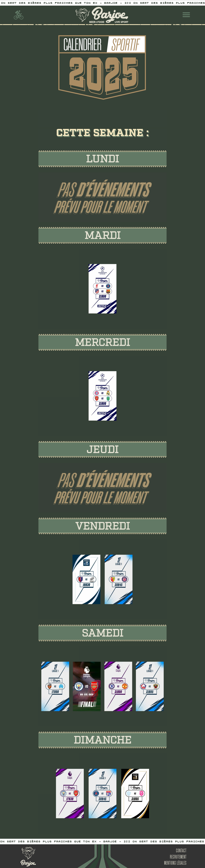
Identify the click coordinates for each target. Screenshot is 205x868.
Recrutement (178, 857)
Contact (181, 851)
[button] (186, 15)
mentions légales (175, 863)
